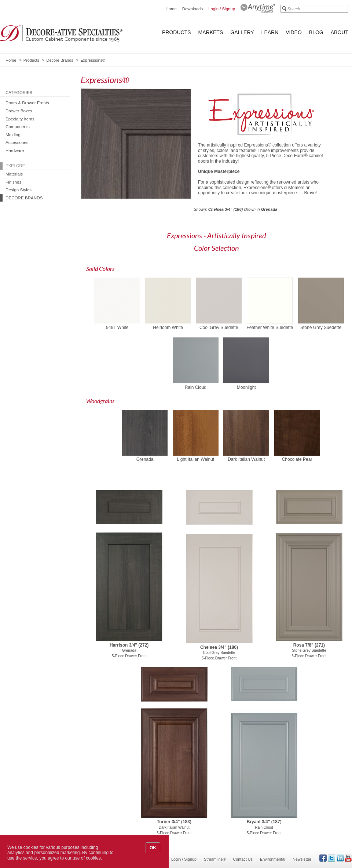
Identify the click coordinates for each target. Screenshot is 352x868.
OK (153, 848)
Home (171, 9)
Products (177, 32)
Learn (270, 32)
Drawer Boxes (19, 111)
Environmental (273, 859)
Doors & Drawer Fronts (27, 103)
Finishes (13, 182)
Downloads (192, 9)
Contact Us (243, 859)
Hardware (15, 150)
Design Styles (19, 190)
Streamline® (215, 859)
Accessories (17, 142)
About (340, 32)
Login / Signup (222, 9)
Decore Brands (60, 60)
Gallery (242, 32)
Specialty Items (20, 119)
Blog (316, 32)
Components (18, 126)
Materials (14, 174)
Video (294, 32)
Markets (211, 32)
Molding (13, 135)
